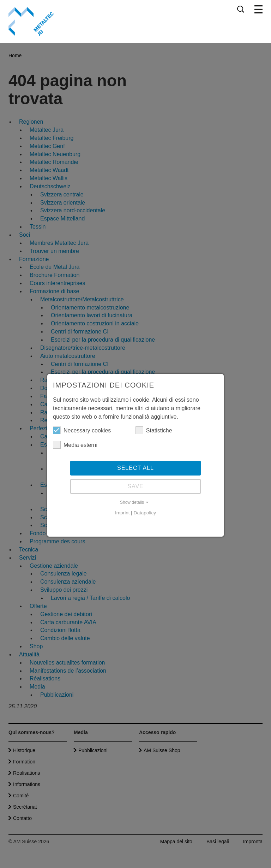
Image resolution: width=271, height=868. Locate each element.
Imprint (122, 513)
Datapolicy (145, 513)
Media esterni (75, 445)
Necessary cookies (82, 430)
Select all (135, 468)
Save (135, 486)
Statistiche (154, 430)
